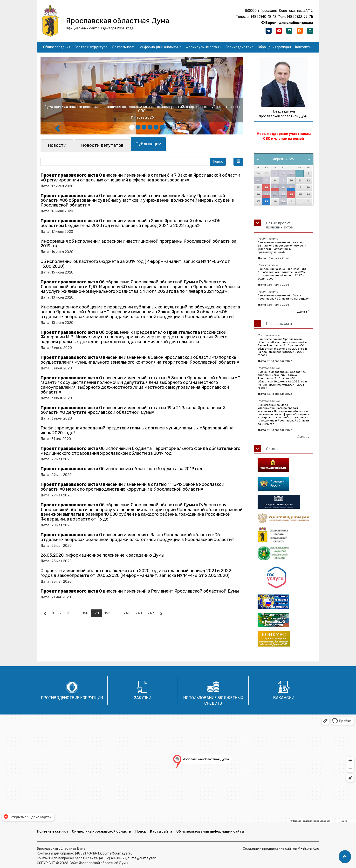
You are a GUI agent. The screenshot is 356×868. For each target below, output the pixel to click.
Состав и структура (91, 47)
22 (275, 195)
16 (283, 188)
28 (266, 202)
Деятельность (124, 47)
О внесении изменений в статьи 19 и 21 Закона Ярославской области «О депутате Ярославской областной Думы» (133, 410)
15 (275, 188)
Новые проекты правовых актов (279, 225)
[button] (238, 162)
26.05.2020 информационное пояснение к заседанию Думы (102, 555)
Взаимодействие (240, 47)
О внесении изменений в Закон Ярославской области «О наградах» (283, 297)
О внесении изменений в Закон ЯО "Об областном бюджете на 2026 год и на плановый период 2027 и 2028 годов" (282, 274)
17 (291, 188)
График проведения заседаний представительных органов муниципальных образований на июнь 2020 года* (137, 430)
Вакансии (284, 698)
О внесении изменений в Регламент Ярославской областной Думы (140, 591)
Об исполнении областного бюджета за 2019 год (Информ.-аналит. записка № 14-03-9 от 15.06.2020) (135, 264)
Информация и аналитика (161, 47)
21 (266, 195)
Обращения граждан (274, 47)
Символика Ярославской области (102, 831)
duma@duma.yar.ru (117, 853)
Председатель (284, 111)
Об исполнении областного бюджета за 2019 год (121, 469)
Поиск (141, 831)
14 (266, 188)
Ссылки (272, 449)
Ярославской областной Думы (284, 116)
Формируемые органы (203, 47)
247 (127, 613)
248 (139, 613)
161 (96, 613)
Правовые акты (279, 324)
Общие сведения (57, 47)
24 (291, 195)
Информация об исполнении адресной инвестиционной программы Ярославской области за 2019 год (138, 244)
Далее (303, 311)
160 (85, 613)
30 (283, 202)
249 (151, 613)
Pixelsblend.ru (308, 849)
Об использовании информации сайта (210, 831)
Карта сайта (161, 831)
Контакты (303, 47)
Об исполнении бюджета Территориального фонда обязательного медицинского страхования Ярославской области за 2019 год (140, 451)
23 (283, 195)
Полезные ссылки (52, 831)
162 (107, 613)
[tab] (57, 145)
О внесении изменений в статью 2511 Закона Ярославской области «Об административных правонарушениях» (282, 247)
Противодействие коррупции (72, 698)
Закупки (143, 698)
